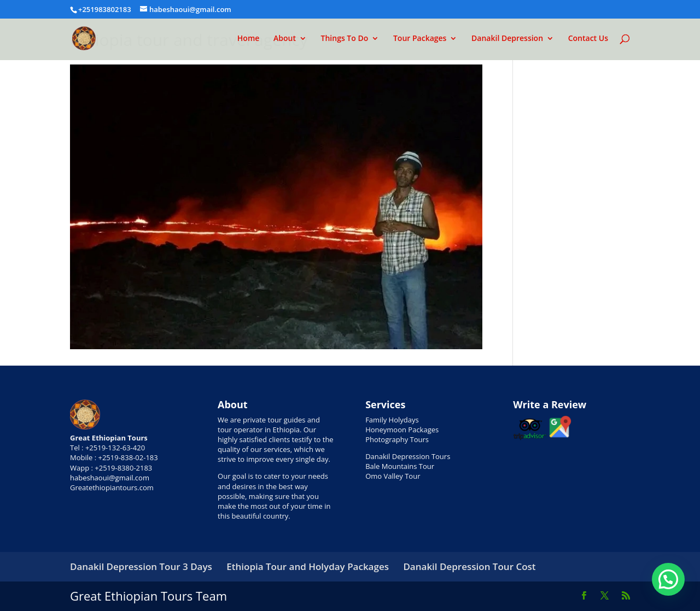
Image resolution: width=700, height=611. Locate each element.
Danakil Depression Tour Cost (469, 566)
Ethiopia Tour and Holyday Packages (308, 566)
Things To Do (345, 39)
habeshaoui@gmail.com (110, 478)
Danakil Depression (507, 39)
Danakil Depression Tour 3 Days (141, 566)
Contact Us (588, 39)
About (285, 39)
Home (249, 39)
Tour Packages (420, 39)
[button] (668, 579)
